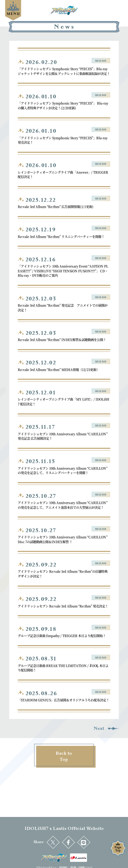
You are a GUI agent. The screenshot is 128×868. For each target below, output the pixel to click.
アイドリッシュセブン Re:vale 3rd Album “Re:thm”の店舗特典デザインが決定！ (63, 574)
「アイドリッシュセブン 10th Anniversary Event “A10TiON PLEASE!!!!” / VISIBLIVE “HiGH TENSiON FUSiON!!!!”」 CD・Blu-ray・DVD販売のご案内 (63, 271)
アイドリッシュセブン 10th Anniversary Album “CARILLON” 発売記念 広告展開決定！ (63, 436)
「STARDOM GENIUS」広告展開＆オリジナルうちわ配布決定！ (63, 700)
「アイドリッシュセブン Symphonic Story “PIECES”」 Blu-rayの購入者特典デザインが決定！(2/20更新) (63, 105)
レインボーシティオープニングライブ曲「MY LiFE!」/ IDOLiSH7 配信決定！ (63, 402)
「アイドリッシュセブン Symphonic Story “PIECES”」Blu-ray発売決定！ (63, 140)
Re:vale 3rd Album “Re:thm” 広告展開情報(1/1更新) (56, 207)
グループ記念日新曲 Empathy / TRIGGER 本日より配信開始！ (62, 636)
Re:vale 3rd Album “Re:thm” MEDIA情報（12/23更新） (59, 370)
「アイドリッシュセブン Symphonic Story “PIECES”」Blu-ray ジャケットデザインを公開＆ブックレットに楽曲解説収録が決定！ (64, 71)
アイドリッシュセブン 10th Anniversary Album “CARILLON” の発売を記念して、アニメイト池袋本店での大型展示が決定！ (63, 505)
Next (106, 728)
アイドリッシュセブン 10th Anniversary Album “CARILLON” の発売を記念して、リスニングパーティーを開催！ (63, 471)
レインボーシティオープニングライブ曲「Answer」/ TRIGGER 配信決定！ (63, 175)
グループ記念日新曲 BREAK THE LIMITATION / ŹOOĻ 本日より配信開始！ (63, 668)
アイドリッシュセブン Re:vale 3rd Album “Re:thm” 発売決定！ (63, 606)
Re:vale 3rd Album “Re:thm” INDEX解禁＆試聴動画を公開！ (62, 340)
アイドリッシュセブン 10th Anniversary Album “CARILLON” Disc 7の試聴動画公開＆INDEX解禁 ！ (63, 539)
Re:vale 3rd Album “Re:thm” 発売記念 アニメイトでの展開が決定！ (63, 308)
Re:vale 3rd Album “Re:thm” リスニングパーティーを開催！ (61, 236)
